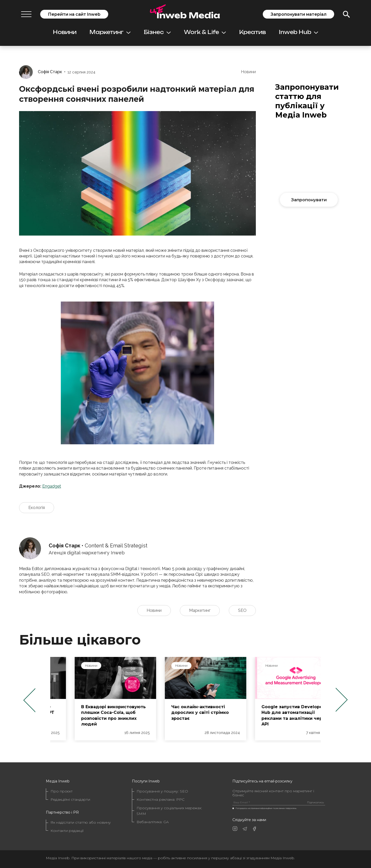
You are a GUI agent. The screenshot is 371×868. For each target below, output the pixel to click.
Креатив (252, 32)
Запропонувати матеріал (298, 14)
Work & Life (205, 32)
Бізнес (157, 32)
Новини (65, 32)
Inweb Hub (298, 32)
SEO (242, 610)
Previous (29, 700)
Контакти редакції (67, 831)
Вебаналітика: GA (153, 822)
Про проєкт (62, 791)
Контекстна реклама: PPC (161, 799)
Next (342, 700)
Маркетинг (110, 32)
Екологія (37, 508)
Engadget (52, 486)
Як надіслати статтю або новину (81, 822)
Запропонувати (309, 200)
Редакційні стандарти (70, 799)
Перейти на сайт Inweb (74, 14)
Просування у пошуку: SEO (162, 791)
